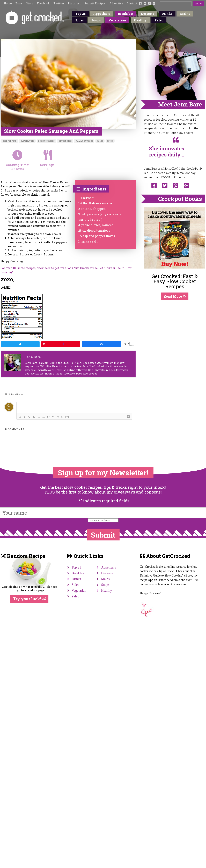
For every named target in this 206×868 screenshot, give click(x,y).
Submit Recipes (95, 3)
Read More (175, 296)
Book (19, 3)
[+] (67, 417)
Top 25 (80, 14)
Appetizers (102, 14)
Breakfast (126, 14)
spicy (110, 141)
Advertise (116, 3)
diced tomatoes (46, 141)
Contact (132, 3)
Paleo (159, 20)
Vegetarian (117, 20)
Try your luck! (29, 599)
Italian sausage (84, 141)
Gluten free (65, 141)
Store (30, 3)
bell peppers (10, 141)
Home (8, 3)
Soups (96, 20)
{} (62, 417)
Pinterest (74, 3)
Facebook (43, 3)
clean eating (27, 141)
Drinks (167, 14)
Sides (80, 20)
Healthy (140, 20)
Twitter (59, 3)
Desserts (148, 14)
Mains (185, 14)
